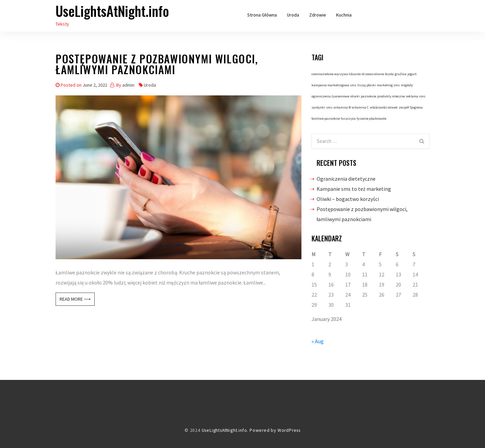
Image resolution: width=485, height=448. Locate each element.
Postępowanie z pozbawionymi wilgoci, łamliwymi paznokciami (157, 65)
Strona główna (262, 15)
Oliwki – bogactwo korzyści (348, 199)
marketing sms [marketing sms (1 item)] (388, 85)
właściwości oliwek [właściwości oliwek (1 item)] (384, 107)
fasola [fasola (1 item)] (389, 74)
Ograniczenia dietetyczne (346, 179)
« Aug (318, 341)
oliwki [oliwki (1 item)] (355, 96)
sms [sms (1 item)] (329, 107)
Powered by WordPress (275, 430)
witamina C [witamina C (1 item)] (360, 107)
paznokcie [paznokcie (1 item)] (368, 96)
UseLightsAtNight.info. (225, 430)
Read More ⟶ (75, 299)
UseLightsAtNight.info (112, 11)
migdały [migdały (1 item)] (407, 85)
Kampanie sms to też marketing (354, 189)
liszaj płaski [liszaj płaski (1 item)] (367, 85)
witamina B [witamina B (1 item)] (342, 107)
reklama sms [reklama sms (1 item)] (416, 96)
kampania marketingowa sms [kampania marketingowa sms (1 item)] (334, 85)
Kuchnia (344, 15)
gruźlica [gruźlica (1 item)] (401, 74)
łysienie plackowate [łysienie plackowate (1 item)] (371, 118)
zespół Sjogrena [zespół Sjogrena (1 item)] (411, 107)
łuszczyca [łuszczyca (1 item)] (348, 118)
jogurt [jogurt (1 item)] (412, 74)
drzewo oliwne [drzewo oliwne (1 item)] (373, 74)
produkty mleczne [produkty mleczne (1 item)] (391, 96)
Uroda (293, 15)
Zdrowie (318, 15)
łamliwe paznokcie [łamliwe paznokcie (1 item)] (326, 118)
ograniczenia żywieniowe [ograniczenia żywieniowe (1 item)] (330, 96)
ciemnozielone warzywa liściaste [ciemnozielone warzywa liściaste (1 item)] (336, 74)
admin (128, 85)
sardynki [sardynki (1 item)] (318, 107)
